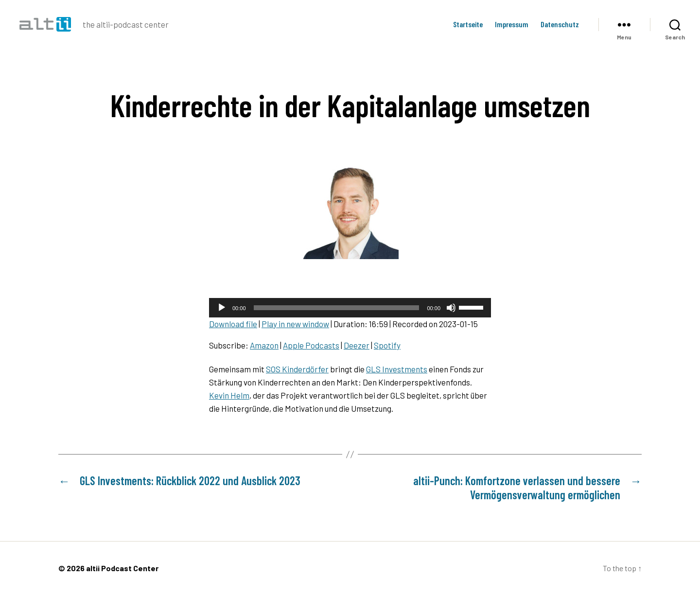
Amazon (264, 345)
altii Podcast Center (122, 568)
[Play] (222, 308)
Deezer (357, 345)
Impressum (512, 24)
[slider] (337, 308)
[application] (350, 308)
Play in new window (295, 324)
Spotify (387, 345)
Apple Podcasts (311, 345)
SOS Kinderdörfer (297, 369)
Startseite (468, 24)
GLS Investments (397, 369)
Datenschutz (560, 24)
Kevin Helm (229, 395)
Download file (233, 324)
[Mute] (451, 308)
